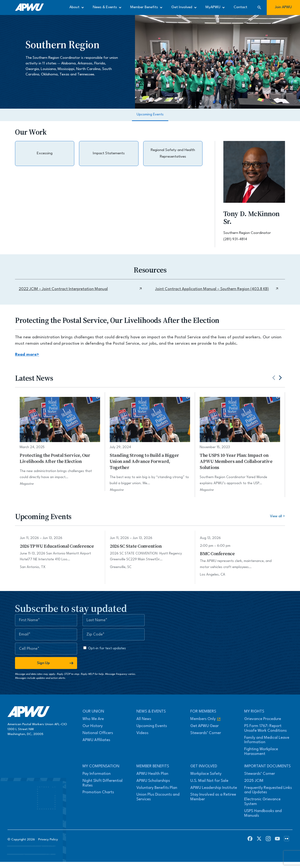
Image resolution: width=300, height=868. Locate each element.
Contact (240, 7)
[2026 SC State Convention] (150, 553)
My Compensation (101, 766)
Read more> (27, 355)
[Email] (46, 634)
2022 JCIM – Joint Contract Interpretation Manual (81, 289)
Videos (142, 733)
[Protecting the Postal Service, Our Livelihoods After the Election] (60, 441)
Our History (93, 726)
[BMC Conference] (240, 557)
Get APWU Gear (204, 726)
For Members (203, 711)
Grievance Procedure (263, 719)
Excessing (45, 153)
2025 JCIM (254, 781)
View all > (277, 516)
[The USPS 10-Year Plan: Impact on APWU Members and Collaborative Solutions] (240, 445)
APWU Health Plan (152, 774)
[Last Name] (114, 620)
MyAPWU (213, 7)
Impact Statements (109, 153)
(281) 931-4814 (235, 239)
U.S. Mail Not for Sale (209, 781)
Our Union (93, 711)
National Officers (98, 733)
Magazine (27, 484)
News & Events (105, 7)
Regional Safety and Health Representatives (173, 153)
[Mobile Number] (46, 649)
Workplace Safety (206, 774)
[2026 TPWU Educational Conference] (60, 553)
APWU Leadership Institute (214, 788)
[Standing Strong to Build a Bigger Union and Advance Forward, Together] (150, 445)
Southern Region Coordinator (247, 233)
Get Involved (182, 7)
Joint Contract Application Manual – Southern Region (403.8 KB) (217, 289)
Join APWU (283, 7)
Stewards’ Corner (206, 733)
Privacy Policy (48, 839)
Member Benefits (144, 7)
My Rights (254, 711)
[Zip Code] (114, 634)
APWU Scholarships (153, 781)
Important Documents (267, 766)
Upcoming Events (150, 115)
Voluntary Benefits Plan (157, 788)
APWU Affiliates (96, 740)
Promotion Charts (98, 792)
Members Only (206, 719)
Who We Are (93, 719)
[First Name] (46, 620)
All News (144, 719)
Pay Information (97, 774)
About (74, 7)
